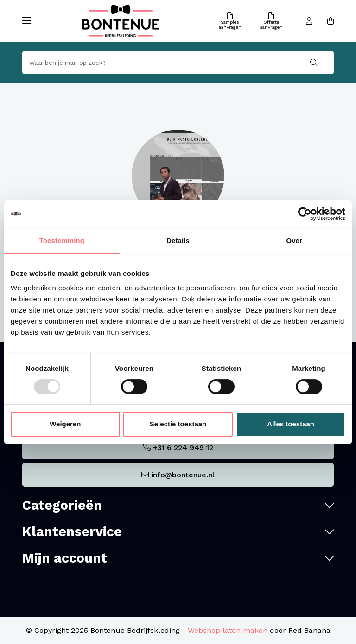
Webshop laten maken (228, 630)
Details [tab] (178, 241)
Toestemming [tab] (62, 241)
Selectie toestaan (178, 424)
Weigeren (65, 424)
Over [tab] (294, 241)
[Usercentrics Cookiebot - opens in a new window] (305, 214)
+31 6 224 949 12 (183, 447)
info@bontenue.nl (183, 475)
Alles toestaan (291, 424)
